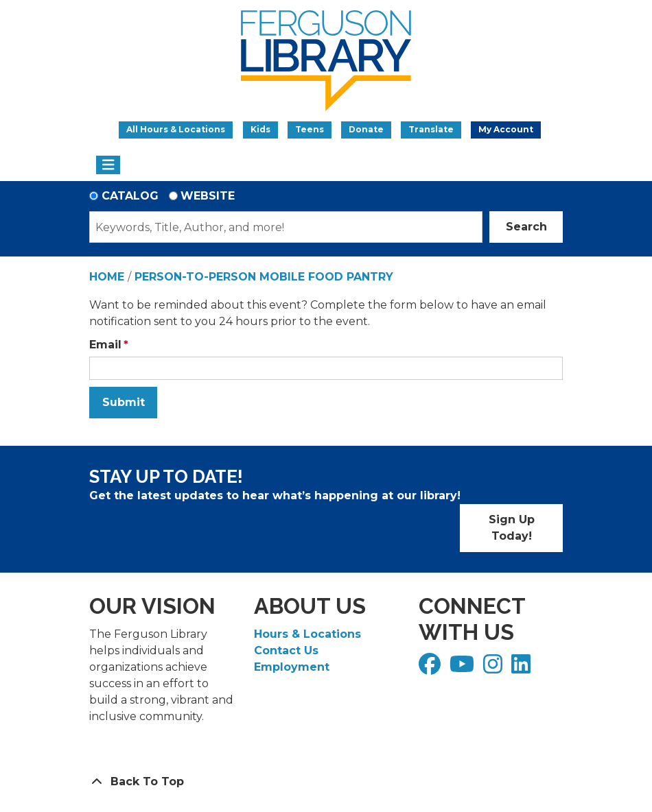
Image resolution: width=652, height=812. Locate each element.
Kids (260, 129)
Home (107, 277)
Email (105, 345)
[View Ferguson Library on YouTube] (464, 668)
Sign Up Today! (512, 528)
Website (208, 196)
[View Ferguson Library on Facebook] (431, 668)
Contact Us (286, 650)
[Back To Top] (326, 782)
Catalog (130, 196)
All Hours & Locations (176, 129)
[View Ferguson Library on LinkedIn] (523, 668)
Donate (366, 129)
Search (526, 227)
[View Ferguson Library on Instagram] (494, 668)
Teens (310, 129)
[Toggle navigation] (108, 165)
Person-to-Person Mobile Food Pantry (264, 277)
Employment (292, 667)
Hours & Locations (307, 634)
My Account (506, 129)
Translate (431, 129)
